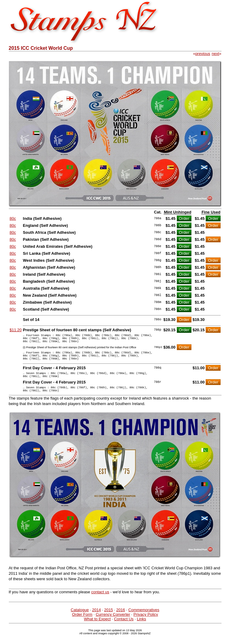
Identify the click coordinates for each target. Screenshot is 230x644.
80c (13, 218)
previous (203, 54)
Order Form (82, 624)
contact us (100, 601)
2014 (96, 619)
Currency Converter (113, 624)
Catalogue (80, 619)
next (216, 54)
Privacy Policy (146, 624)
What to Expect (97, 628)
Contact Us (124, 628)
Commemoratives (144, 619)
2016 (121, 619)
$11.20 (16, 330)
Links (141, 628)
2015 (109, 619)
